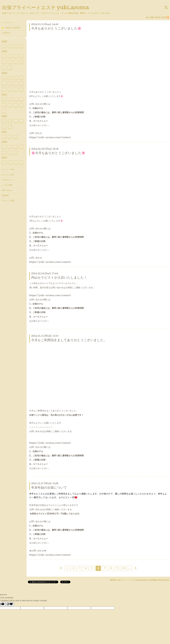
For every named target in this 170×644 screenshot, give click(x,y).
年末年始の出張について (49, 488)
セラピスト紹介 (8, 175)
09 (10, 56)
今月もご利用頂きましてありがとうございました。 (69, 340)
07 (22, 56)
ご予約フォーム (8, 180)
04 (4, 46)
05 (10, 62)
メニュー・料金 (8, 170)
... (129, 569)
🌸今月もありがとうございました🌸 (58, 153)
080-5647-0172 (158, 18)
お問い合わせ (7, 190)
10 (123, 569)
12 (4, 78)
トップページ (7, 23)
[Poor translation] (10, 604)
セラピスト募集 (8, 201)
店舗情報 (5, 196)
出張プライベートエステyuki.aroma (132, 580)
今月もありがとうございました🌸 (56, 29)
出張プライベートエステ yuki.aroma (45, 8)
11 (10, 78)
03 (10, 46)
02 (16, 46)
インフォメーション (10, 38)
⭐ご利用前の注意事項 (11, 28)
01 (22, 46)
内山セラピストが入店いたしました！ (59, 278)
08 (16, 56)
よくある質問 (7, 185)
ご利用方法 (6, 33)
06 (4, 62)
